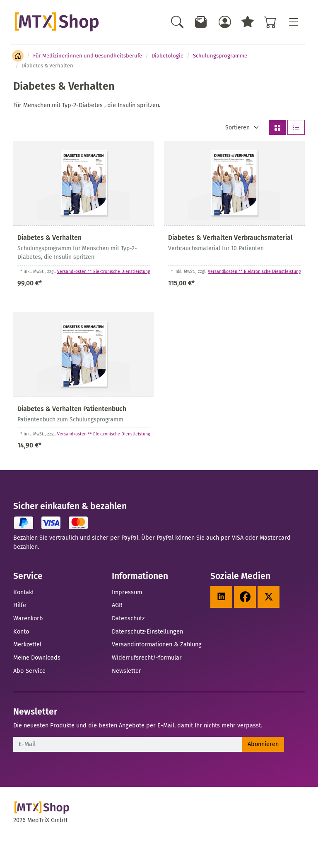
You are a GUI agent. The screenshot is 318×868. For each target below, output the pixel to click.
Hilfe (20, 605)
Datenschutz (128, 618)
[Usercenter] (225, 22)
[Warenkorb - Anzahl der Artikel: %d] (270, 22)
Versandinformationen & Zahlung (157, 644)
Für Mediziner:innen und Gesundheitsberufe (88, 56)
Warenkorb (28, 618)
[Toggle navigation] (293, 22)
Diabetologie (167, 56)
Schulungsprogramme (220, 56)
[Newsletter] (201, 22)
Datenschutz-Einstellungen (147, 631)
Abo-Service (29, 671)
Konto (21, 631)
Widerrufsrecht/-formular (147, 658)
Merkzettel (27, 644)
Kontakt (24, 592)
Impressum (127, 592)
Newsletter (126, 671)
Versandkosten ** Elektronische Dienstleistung (104, 271)
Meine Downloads (37, 658)
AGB (117, 605)
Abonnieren (263, 744)
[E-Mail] (128, 744)
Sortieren (237, 128)
